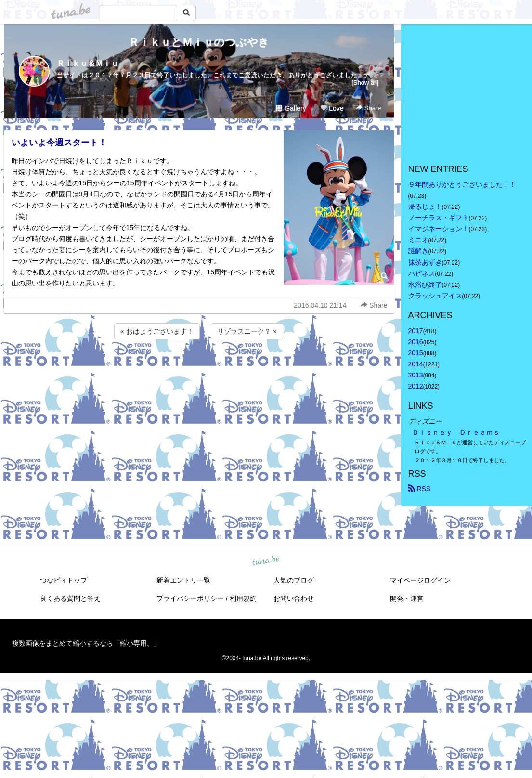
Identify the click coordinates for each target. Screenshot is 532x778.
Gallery (291, 108)
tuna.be (266, 560)
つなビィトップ (64, 580)
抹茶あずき (425, 262)
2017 (416, 331)
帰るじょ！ (425, 207)
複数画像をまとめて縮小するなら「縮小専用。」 (86, 643)
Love (332, 108)
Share (369, 108)
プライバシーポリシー (190, 598)
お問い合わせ (294, 598)
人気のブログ (294, 580)
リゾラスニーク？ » (247, 331)
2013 (416, 375)
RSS (420, 489)
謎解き (418, 251)
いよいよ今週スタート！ (59, 143)
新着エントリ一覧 (183, 580)
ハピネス (422, 273)
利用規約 (243, 598)
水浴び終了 (425, 285)
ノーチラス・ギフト (439, 218)
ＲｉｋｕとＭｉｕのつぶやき (199, 42)
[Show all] (365, 83)
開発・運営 (407, 598)
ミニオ (418, 240)
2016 (416, 342)
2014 (416, 364)
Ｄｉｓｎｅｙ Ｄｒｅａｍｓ (456, 432)
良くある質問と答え (70, 598)
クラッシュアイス (435, 296)
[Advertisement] (199, 367)
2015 (416, 353)
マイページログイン (420, 580)
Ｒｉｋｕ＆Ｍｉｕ (88, 63)
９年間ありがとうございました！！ (462, 184)
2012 (416, 386)
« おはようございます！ (157, 331)
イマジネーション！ (439, 229)
